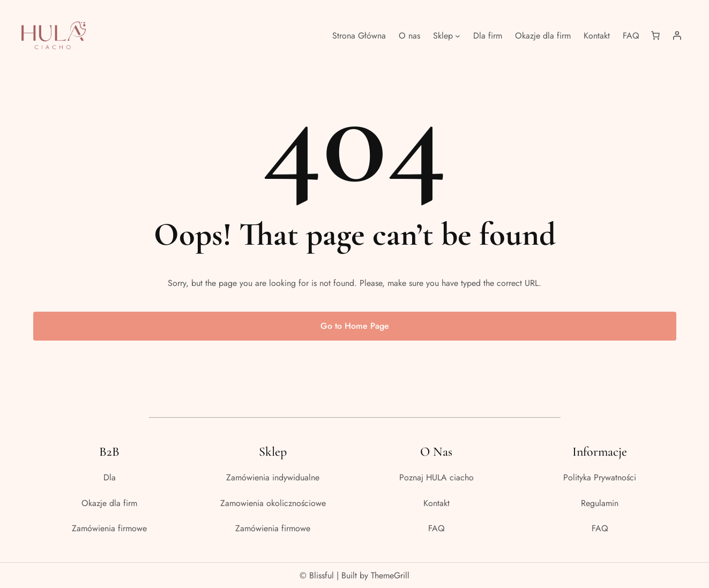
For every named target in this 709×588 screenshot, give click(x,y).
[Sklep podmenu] (458, 35)
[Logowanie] (677, 35)
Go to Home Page (355, 326)
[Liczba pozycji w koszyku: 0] (655, 35)
